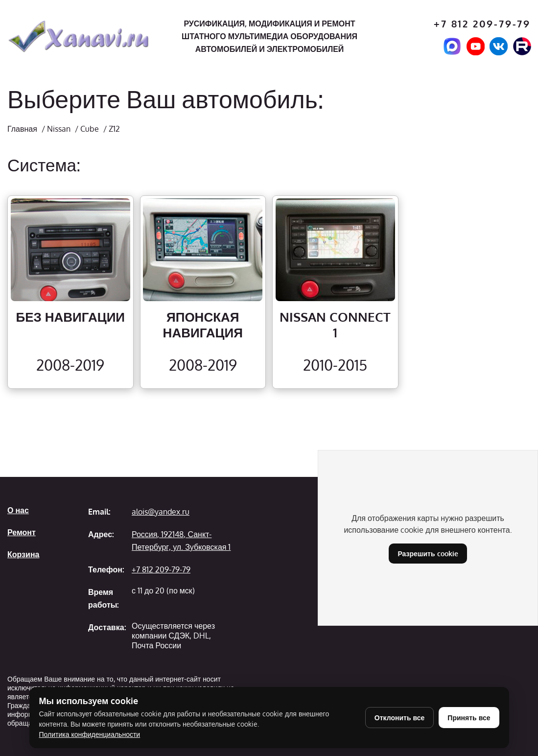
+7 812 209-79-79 (482, 24)
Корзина (23, 554)
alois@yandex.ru (161, 512)
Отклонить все (400, 718)
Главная (22, 129)
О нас (18, 510)
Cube (90, 129)
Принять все (469, 718)
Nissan (59, 129)
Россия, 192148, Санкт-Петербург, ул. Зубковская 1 (181, 541)
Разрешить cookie (428, 554)
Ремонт (22, 532)
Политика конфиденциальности (90, 734)
